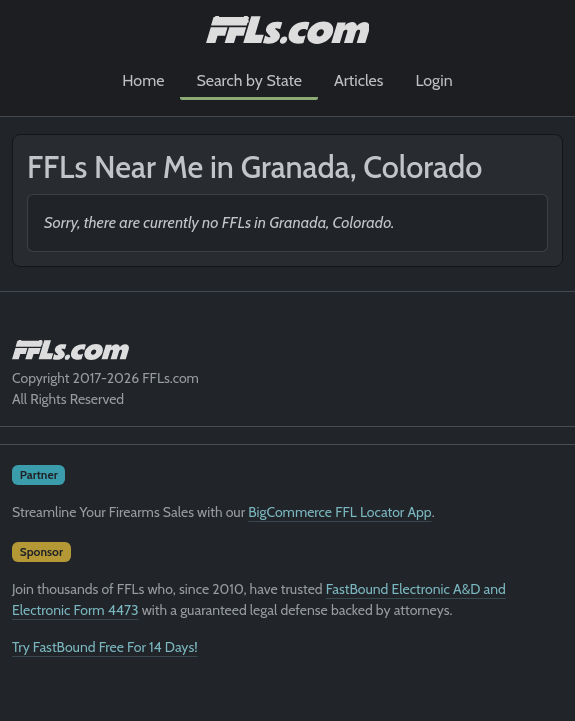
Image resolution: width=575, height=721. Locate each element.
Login (433, 80)
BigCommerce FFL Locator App (339, 512)
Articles (358, 80)
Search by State (249, 80)
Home (143, 80)
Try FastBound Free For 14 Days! (105, 647)
